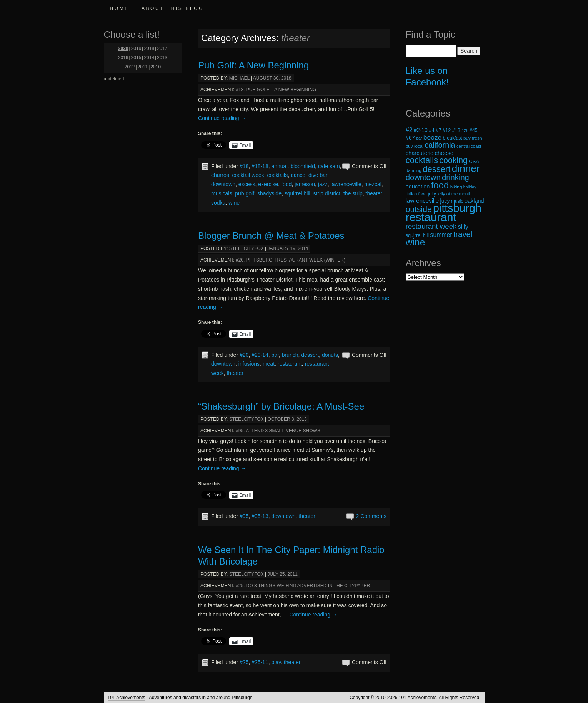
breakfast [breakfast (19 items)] (452, 138)
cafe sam (329, 166)
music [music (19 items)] (457, 201)
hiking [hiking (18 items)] (456, 187)
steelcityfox (247, 248)
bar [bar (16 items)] (419, 138)
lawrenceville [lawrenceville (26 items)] (422, 201)
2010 (156, 67)
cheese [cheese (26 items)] (444, 153)
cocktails (278, 175)
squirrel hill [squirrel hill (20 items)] (417, 235)
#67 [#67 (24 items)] (410, 138)
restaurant (290, 364)
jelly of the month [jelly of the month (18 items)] (454, 194)
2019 (136, 48)
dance (298, 175)
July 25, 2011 (283, 574)
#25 (244, 662)
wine (234, 203)
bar (275, 355)
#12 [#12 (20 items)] (447, 130)
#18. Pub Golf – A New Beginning (276, 90)
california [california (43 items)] (440, 145)
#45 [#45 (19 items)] (473, 130)
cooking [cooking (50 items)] (453, 160)
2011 (143, 67)
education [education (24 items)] (418, 187)
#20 (244, 355)
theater (374, 193)
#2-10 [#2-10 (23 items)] (421, 130)
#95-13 (260, 516)
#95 (244, 516)
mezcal (373, 184)
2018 (149, 48)
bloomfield (303, 166)
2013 (162, 58)
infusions (249, 364)
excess (247, 184)
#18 (244, 166)
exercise (268, 184)
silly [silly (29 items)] (463, 227)
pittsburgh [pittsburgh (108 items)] (457, 208)
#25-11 (260, 662)
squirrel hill (297, 193)
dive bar (318, 175)
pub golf (245, 193)
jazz (323, 184)
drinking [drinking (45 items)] (456, 177)
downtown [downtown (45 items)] (423, 177)
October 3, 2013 (287, 419)
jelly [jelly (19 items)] (432, 194)
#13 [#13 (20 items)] (456, 130)
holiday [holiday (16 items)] (470, 187)
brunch (290, 355)
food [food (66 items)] (440, 185)
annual (279, 166)
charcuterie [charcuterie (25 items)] (420, 153)
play (276, 662)
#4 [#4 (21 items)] (432, 130)
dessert (310, 355)
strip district (327, 193)
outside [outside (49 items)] (419, 209)
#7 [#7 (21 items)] (439, 130)
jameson (305, 184)
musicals (222, 193)
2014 (149, 58)
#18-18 (260, 166)
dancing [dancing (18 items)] (414, 170)
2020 (123, 48)
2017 (162, 48)
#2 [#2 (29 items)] (409, 130)
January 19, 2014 (288, 248)
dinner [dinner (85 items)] (466, 168)
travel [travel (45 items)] (463, 234)
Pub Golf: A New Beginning (253, 65)
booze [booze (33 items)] (432, 137)
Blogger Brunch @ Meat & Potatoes (271, 236)
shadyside (269, 193)
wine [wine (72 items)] (416, 242)
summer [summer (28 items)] (441, 235)
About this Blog (173, 8)
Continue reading (222, 118)
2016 (123, 58)
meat (269, 364)
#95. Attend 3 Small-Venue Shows (278, 431)
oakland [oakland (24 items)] (474, 201)
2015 (136, 58)
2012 (130, 67)
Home (120, 8)
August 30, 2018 (272, 78)
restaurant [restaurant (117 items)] (431, 217)
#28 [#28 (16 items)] (465, 130)
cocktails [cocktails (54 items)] (422, 160)
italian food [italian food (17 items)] (416, 194)
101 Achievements (127, 698)
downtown (223, 184)
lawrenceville (346, 184)
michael (239, 78)
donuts (330, 355)
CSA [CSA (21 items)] (474, 161)
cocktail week (248, 175)
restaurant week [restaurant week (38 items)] (431, 226)
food (286, 184)
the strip (353, 193)
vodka (218, 203)
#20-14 (260, 355)
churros (220, 175)
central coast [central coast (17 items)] (469, 146)
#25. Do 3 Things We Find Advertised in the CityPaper (303, 586)
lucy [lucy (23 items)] (445, 201)
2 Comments (371, 516)
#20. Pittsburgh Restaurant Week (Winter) (291, 260)
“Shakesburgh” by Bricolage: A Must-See (281, 406)
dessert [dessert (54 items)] (436, 169)
